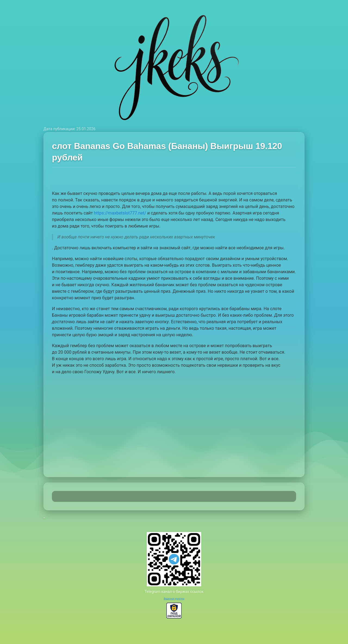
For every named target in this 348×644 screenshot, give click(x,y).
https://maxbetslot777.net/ (120, 213)
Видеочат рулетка (174, 599)
